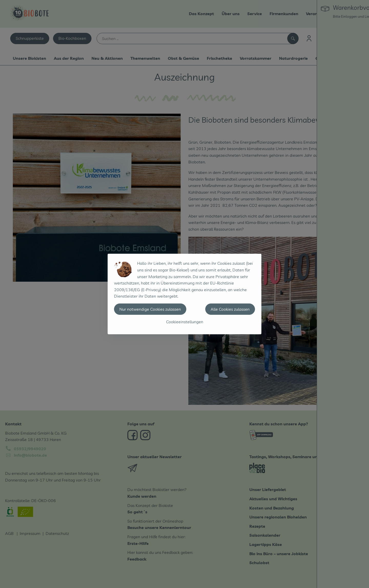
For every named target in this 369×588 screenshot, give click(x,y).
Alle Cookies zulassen (230, 309)
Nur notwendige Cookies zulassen (150, 309)
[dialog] (184, 294)
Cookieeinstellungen (185, 322)
